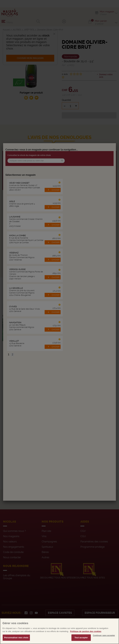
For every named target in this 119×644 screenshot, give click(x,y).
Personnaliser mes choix (16, 639)
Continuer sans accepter (104, 637)
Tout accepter (81, 639)
